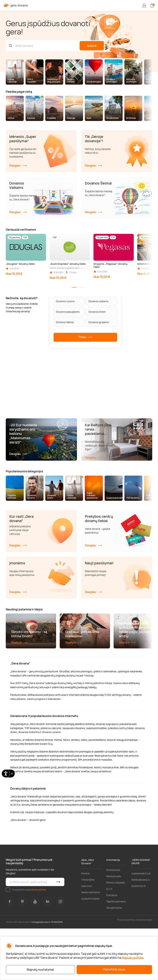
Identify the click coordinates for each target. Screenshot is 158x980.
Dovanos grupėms (99, 322)
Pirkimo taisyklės (116, 934)
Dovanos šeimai (65, 322)
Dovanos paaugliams (68, 312)
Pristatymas (113, 921)
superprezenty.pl (141, 925)
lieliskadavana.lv (141, 931)
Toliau (85, 337)
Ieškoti (92, 46)
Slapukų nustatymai (40, 970)
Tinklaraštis (88, 931)
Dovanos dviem (97, 312)
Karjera (85, 925)
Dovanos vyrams (65, 301)
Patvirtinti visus (114, 969)
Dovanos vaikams (98, 301)
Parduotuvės (114, 928)
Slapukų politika (133, 958)
